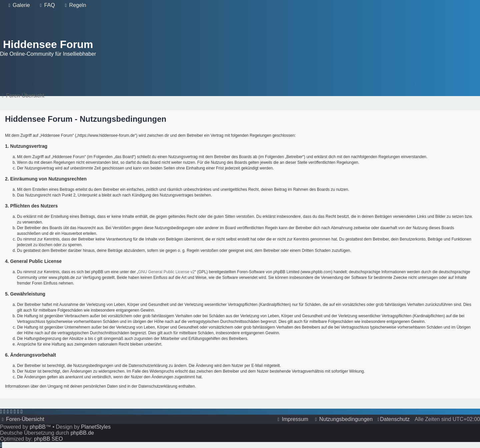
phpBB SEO (48, 439)
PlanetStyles (96, 427)
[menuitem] (18, 5)
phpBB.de (82, 433)
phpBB (38, 427)
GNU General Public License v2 (166, 272)
